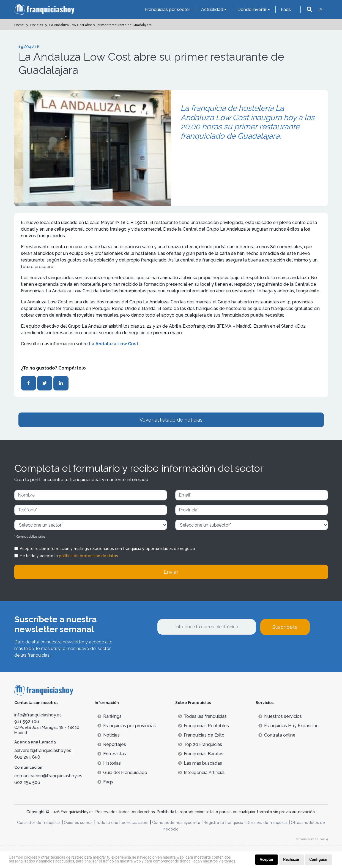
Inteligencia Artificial (201, 773)
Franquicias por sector (168, 10)
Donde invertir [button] (252, 10)
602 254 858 (27, 757)
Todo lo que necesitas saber (122, 823)
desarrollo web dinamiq (312, 839)
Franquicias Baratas (201, 754)
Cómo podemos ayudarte (176, 823)
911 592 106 (27, 722)
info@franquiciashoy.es (38, 715)
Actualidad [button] (212, 10)
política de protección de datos (88, 556)
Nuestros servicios (280, 716)
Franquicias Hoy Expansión (288, 726)
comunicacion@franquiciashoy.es (48, 776)
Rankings (110, 716)
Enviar (171, 572)
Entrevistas (112, 754)
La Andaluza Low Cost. (115, 344)
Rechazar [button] (291, 859)
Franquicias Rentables (203, 726)
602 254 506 (27, 782)
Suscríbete (285, 627)
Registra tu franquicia (223, 823)
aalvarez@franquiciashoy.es (43, 750)
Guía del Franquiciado (122, 773)
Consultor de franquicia (39, 823)
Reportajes (112, 744)
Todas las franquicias (202, 716)
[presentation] (199, 650)
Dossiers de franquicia (267, 823)
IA (320, 10)
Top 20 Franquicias (200, 744)
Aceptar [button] (267, 859)
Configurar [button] (318, 859)
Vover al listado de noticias (171, 420)
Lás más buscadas (200, 763)
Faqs (286, 10)
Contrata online (277, 735)
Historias (109, 763)
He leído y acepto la (69, 556)
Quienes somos (78, 823)
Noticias (109, 735)
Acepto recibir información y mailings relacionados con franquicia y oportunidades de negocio (107, 549)
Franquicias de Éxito (201, 735)
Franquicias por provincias (127, 726)
